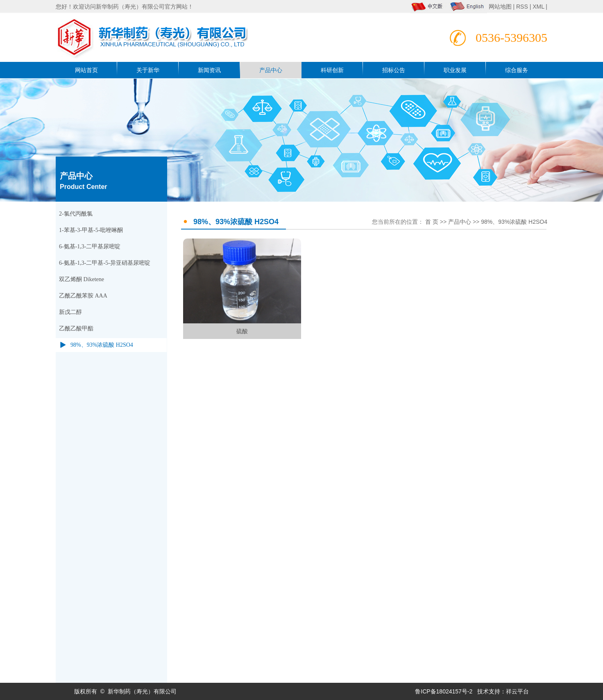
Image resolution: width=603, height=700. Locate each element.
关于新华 (148, 70)
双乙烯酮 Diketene (82, 279)
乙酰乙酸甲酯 (76, 328)
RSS (522, 7)
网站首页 (86, 70)
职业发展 (455, 70)
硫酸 (242, 331)
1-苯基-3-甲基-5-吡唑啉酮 (91, 230)
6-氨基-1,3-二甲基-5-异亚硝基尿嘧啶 (105, 263)
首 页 (432, 222)
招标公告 (394, 70)
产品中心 (271, 70)
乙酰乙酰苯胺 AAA (83, 296)
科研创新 (332, 70)
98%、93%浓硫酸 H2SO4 (102, 345)
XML (538, 7)
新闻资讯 (209, 70)
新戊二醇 (70, 312)
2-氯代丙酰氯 (76, 214)
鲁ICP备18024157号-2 (444, 691)
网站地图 (501, 7)
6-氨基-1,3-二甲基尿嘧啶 (90, 247)
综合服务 (517, 70)
